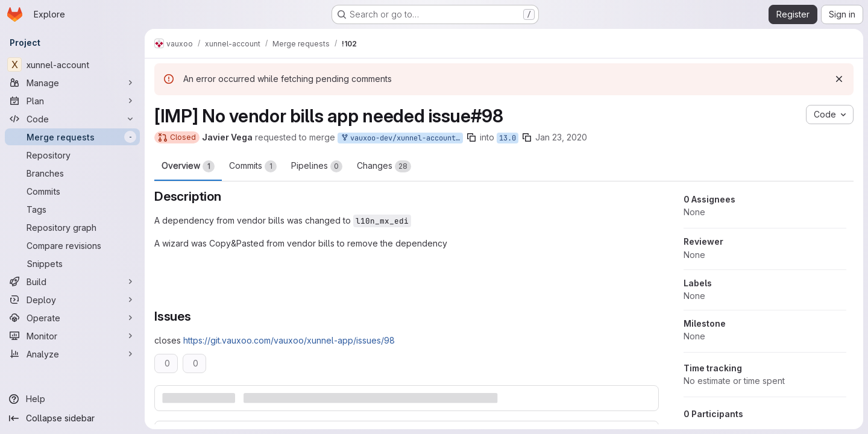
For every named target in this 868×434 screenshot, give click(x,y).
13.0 (508, 138)
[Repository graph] (72, 227)
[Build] (72, 281)
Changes (384, 166)
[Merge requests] (72, 137)
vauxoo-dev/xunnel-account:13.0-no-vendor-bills (401, 138)
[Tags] (72, 209)
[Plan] (72, 101)
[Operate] (72, 318)
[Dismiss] (839, 79)
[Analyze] (72, 354)
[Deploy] (72, 300)
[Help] (72, 399)
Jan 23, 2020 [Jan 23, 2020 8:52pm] (561, 137)
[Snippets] (72, 263)
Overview (188, 166)
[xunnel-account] (72, 64)
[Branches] (72, 173)
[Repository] (72, 155)
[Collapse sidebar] (72, 418)
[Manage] (72, 83)
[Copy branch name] (471, 137)
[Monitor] (72, 336)
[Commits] (72, 191)
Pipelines (317, 166)
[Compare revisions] (72, 245)
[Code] (72, 119)
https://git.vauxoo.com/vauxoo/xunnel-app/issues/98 (289, 340)
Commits (253, 166)
